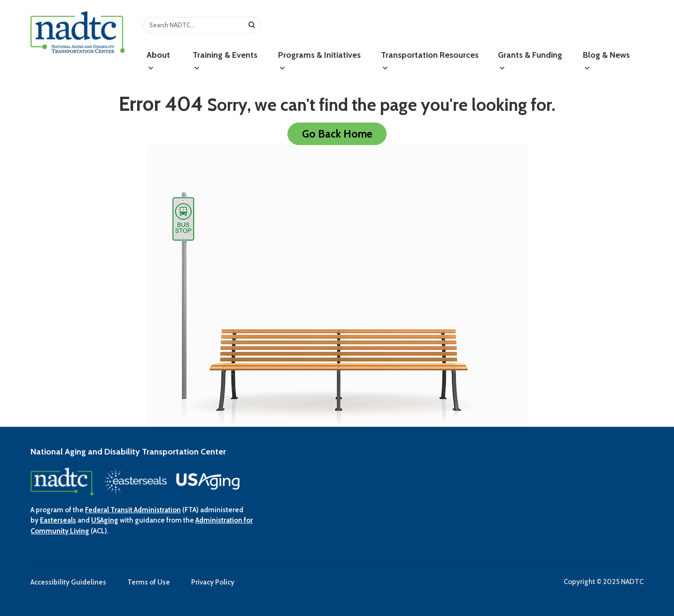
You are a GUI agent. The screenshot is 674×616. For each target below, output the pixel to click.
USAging (105, 520)
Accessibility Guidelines (68, 582)
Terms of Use (149, 582)
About (158, 60)
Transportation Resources (430, 60)
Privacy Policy (213, 582)
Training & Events (225, 60)
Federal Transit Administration (133, 510)
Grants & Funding (530, 60)
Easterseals (58, 520)
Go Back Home (337, 134)
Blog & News (606, 60)
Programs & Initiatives (319, 60)
